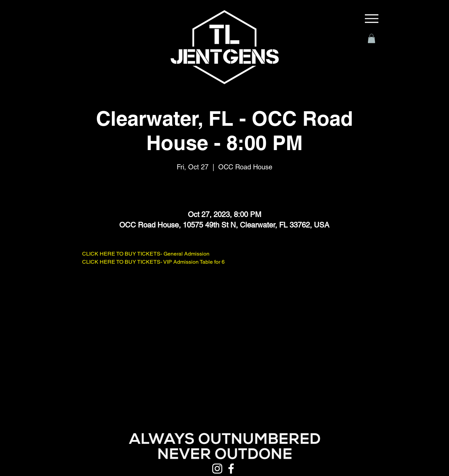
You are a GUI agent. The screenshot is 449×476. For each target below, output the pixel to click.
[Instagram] (217, 469)
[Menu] (372, 19)
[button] (371, 38)
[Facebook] (231, 469)
